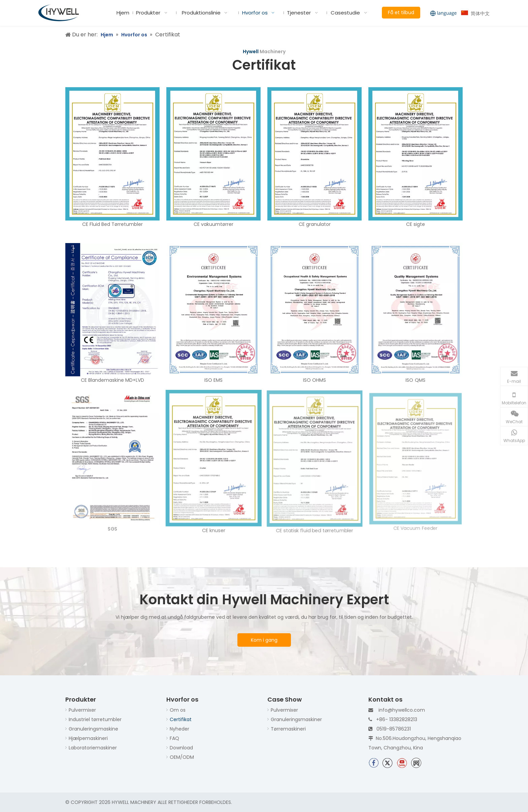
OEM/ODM (182, 757)
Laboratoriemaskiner (93, 748)
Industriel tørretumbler (95, 719)
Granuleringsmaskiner (296, 719)
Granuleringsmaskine (93, 729)
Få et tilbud (401, 12)
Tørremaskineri (288, 729)
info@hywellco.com (402, 710)
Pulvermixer (82, 710)
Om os (178, 710)
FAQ (174, 738)
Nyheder (179, 729)
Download (181, 748)
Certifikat (181, 719)
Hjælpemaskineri (88, 738)
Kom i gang (264, 640)
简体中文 (475, 13)
